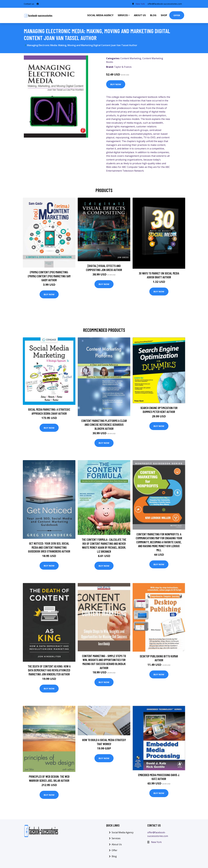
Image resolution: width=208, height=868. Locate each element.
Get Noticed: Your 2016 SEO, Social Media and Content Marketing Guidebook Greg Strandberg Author (49, 547)
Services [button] (123, 15)
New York (140, 4)
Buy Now (116, 84)
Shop (164, 15)
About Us (140, 15)
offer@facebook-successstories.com (165, 4)
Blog (153, 15)
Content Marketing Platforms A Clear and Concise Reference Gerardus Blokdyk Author (104, 425)
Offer (177, 15)
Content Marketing (131, 58)
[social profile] (38, 4)
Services (116, 838)
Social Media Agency (100, 15)
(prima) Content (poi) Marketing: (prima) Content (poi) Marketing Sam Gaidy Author (49, 276)
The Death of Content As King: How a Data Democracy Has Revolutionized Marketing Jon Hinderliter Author (49, 670)
